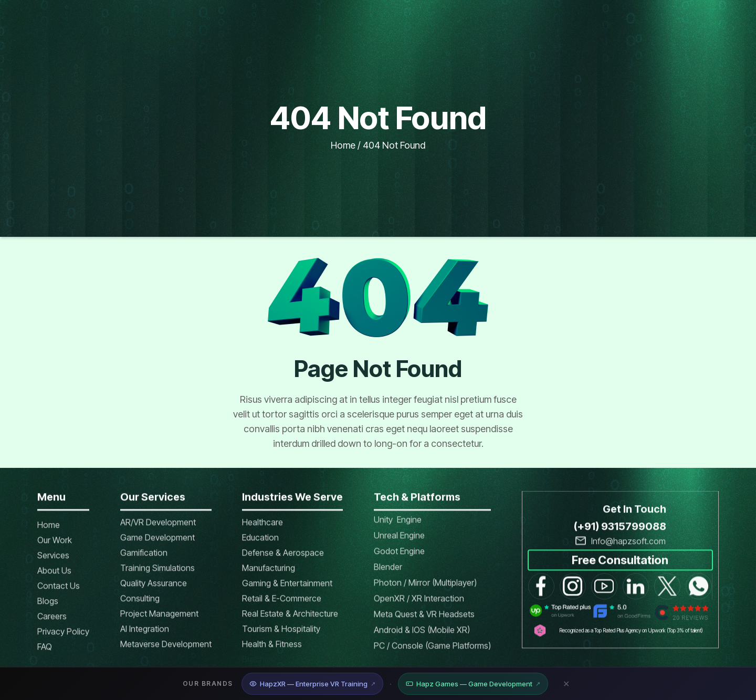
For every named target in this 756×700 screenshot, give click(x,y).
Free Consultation (620, 567)
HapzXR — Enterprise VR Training (312, 684)
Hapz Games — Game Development (473, 684)
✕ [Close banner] (566, 684)
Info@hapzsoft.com (628, 548)
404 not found (394, 145)
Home (343, 145)
